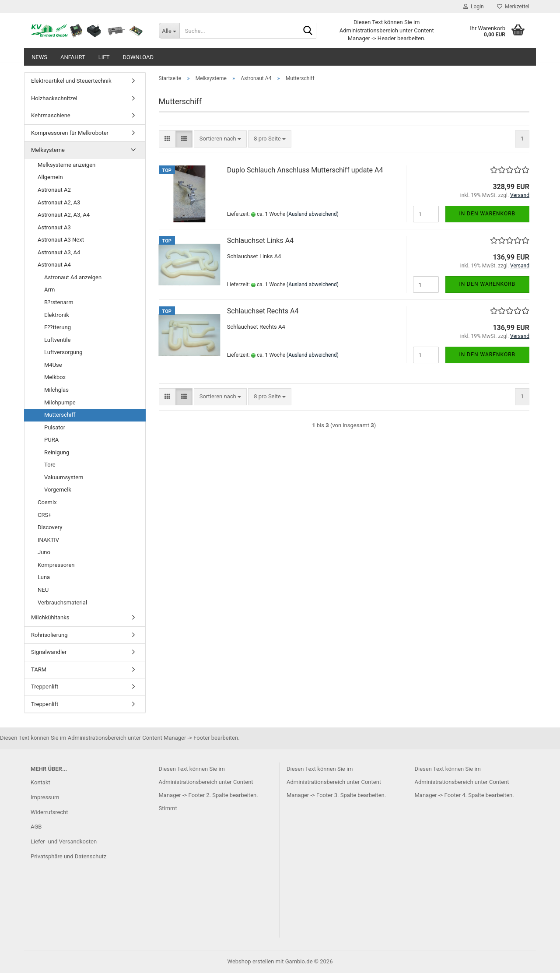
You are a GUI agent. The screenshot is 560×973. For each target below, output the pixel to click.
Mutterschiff (60, 415)
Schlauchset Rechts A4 (263, 311)
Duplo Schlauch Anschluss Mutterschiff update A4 (305, 170)
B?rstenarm (59, 302)
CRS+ (45, 515)
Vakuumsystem (64, 477)
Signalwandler (49, 652)
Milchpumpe (60, 402)
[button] (167, 139)
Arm (49, 290)
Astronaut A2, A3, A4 (64, 215)
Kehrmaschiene (51, 115)
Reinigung (57, 452)
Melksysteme (48, 150)
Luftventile (57, 340)
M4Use (53, 365)
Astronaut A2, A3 (59, 202)
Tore (50, 465)
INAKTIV (48, 540)
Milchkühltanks (50, 617)
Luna (44, 577)
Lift (104, 57)
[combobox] (220, 139)
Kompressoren (56, 565)
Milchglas (56, 390)
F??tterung (58, 327)
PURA (51, 440)
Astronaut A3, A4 (59, 252)
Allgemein (50, 177)
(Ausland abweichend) (313, 214)
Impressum (45, 797)
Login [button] (474, 7)
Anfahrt (73, 57)
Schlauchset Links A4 (260, 241)
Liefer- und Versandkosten (64, 841)
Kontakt (40, 782)
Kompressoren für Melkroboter (70, 133)
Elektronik (57, 315)
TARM (39, 669)
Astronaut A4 (54, 265)
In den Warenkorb (488, 214)
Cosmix (47, 502)
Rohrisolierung (49, 635)
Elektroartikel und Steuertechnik (71, 81)
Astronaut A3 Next (61, 240)
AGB (36, 827)
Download (138, 57)
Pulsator (55, 427)
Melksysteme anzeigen (66, 165)
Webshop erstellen (251, 961)
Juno (44, 552)
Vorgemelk (58, 490)
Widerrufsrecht (49, 812)
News (39, 57)
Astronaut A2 (54, 190)
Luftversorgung (63, 352)
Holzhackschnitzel (54, 98)
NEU (43, 590)
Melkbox (55, 377)
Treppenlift (45, 687)
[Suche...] (169, 31)
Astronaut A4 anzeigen (73, 277)
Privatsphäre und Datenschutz (68, 856)
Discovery (50, 527)
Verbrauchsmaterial (62, 602)
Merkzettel (513, 7)
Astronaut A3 (54, 227)
